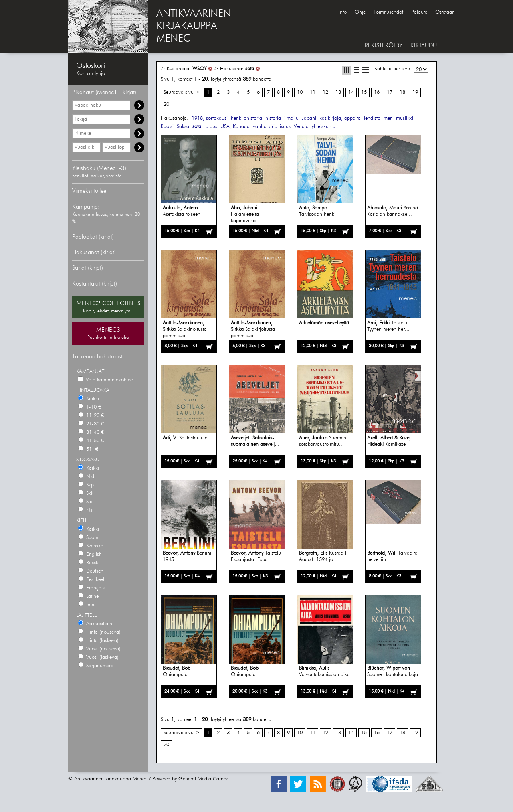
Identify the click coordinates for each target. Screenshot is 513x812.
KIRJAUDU (424, 46)
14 (351, 92)
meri (388, 118)
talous (211, 127)
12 (325, 92)
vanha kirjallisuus (272, 127)
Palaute (419, 12)
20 (166, 104)
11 (313, 92)
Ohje (360, 12)
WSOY (200, 69)
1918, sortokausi (210, 118)
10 (300, 92)
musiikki (405, 118)
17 (390, 92)
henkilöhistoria (246, 118)
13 (338, 92)
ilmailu (291, 118)
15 (364, 92)
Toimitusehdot (388, 12)
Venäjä (301, 127)
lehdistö (372, 118)
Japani (309, 118)
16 (377, 92)
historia (273, 118)
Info (343, 12)
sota (250, 69)
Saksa (183, 127)
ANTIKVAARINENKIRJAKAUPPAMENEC (194, 26)
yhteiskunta (324, 127)
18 (402, 92)
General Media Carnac (204, 779)
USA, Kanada (235, 127)
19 (415, 92)
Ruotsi (167, 127)
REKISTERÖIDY (384, 46)
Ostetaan (445, 12)
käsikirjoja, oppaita (340, 118)
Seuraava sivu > (182, 92)
